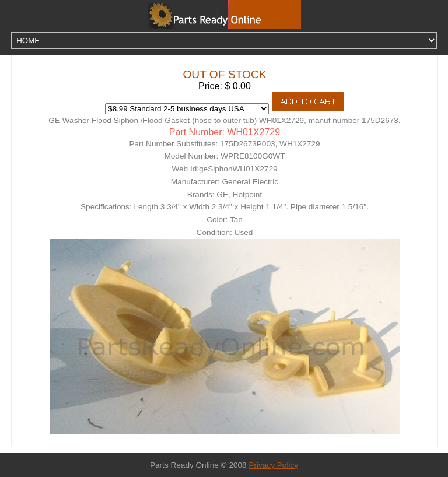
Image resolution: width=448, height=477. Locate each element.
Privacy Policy (273, 465)
